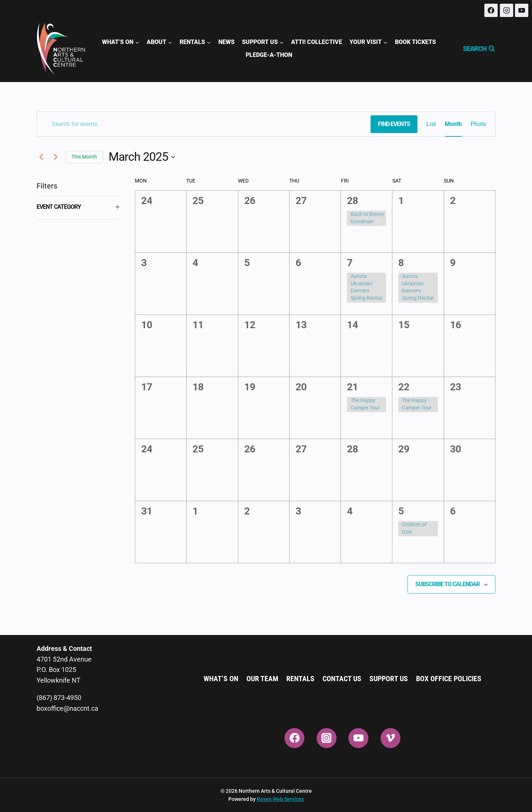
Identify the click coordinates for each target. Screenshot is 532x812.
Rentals (300, 679)
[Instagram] (507, 10)
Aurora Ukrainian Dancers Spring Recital (366, 287)
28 (352, 201)
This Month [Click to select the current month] (84, 157)
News (226, 42)
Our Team (262, 679)
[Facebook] (491, 10)
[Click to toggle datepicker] (142, 157)
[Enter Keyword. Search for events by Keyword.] (204, 124)
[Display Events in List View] (431, 124)
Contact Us (342, 679)
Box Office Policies (449, 679)
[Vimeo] (391, 738)
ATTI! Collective (317, 42)
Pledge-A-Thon (269, 55)
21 (352, 387)
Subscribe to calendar (447, 584)
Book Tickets (415, 42)
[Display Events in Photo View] (478, 124)
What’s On (221, 679)
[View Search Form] (476, 49)
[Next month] (55, 157)
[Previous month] (41, 157)
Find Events (394, 124)
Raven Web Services (280, 799)
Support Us (389, 679)
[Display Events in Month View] (453, 124)
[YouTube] (522, 10)
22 (404, 387)
